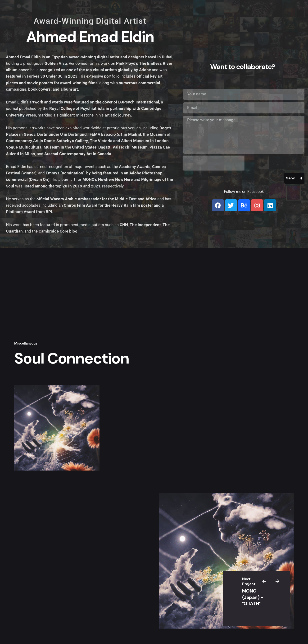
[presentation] (214, 163)
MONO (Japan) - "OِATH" (253, 597)
